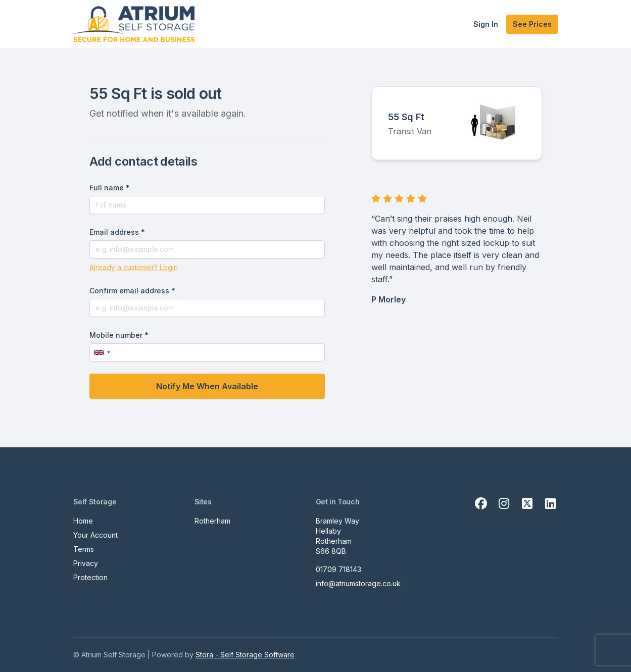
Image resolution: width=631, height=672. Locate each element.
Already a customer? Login (134, 267)
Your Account (95, 535)
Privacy (86, 563)
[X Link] (527, 504)
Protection (90, 577)
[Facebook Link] (481, 504)
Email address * (117, 232)
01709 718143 (338, 569)
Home (83, 521)
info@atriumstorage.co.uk (358, 583)
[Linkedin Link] (551, 504)
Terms (84, 549)
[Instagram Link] (504, 504)
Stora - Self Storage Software (245, 655)
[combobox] (102, 352)
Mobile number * (119, 335)
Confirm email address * (132, 291)
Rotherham (212, 521)
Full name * (110, 188)
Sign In (486, 24)
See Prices (532, 24)
